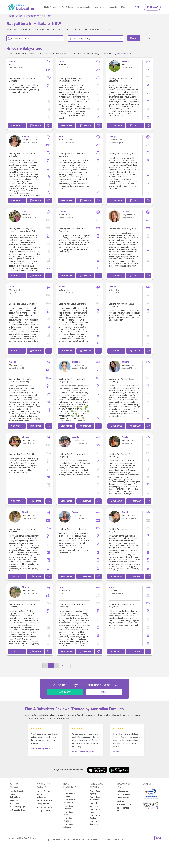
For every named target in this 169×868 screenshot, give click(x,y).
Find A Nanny (67, 7)
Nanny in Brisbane (44, 800)
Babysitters (30, 16)
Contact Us (113, 7)
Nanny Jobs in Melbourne (96, 798)
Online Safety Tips (18, 807)
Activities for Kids (18, 810)
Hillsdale (47, 16)
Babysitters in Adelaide (69, 826)
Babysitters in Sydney (69, 795)
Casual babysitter (124, 798)
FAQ (123, 7)
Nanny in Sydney (44, 791)
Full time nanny (123, 791)
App (48, 839)
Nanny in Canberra (44, 807)
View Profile (17, 125)
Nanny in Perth (43, 804)
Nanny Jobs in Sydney (96, 792)
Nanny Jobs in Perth (96, 811)
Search (19, 16)
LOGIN (104, 692)
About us (107, 839)
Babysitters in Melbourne (69, 801)
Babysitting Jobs (83, 7)
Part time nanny (123, 794)
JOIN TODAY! (65, 692)
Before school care (123, 809)
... (56, 666)
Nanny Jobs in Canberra (96, 817)
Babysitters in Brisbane (69, 807)
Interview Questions (14, 802)
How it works (99, 7)
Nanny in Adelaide (44, 811)
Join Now (152, 7)
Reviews (57, 839)
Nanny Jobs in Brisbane (96, 805)
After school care (124, 804)
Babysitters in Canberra (69, 820)
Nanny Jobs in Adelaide (96, 823)
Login (137, 7)
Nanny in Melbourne (41, 796)
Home (11, 16)
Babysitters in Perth (69, 813)
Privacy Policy (93, 839)
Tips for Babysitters (15, 796)
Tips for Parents (17, 791)
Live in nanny (122, 801)
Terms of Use (78, 839)
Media (66, 839)
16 (62, 666)
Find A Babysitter (51, 7)
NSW (39, 16)
